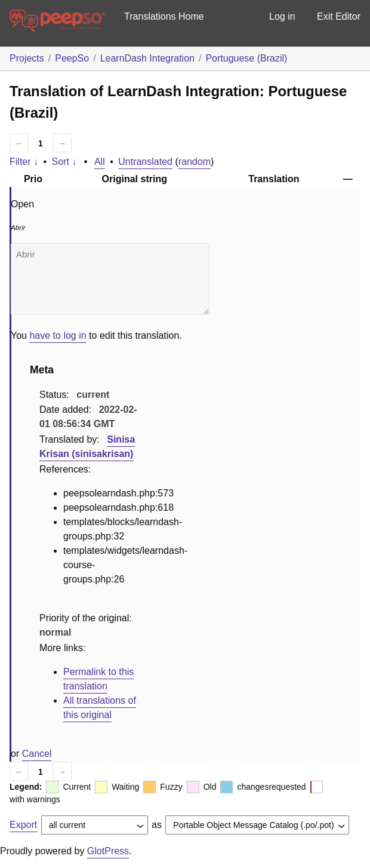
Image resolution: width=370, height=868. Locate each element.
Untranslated (145, 162)
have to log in (58, 335)
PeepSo (72, 58)
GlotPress (108, 851)
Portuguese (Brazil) (246, 58)
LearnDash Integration (147, 58)
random (195, 162)
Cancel (37, 754)
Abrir (110, 279)
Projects (27, 58)
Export (23, 825)
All (100, 162)
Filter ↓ (24, 162)
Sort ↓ (64, 162)
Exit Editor (339, 16)
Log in (282, 16)
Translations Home (164, 16)
